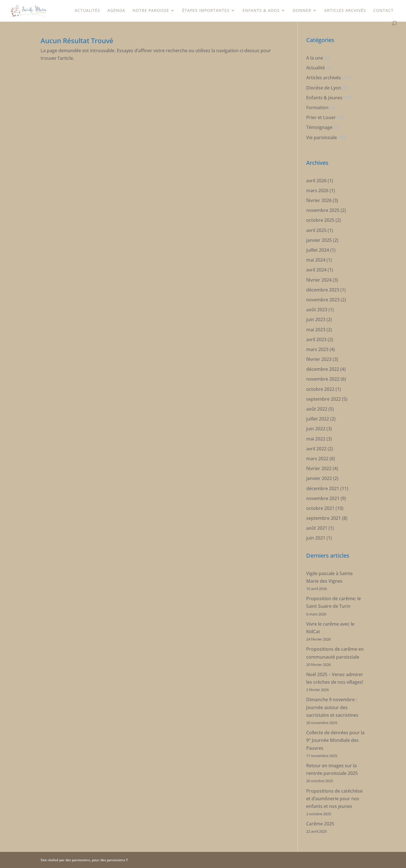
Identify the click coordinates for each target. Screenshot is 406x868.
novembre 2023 (323, 300)
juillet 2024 (318, 250)
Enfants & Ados (261, 11)
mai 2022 (316, 439)
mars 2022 (317, 459)
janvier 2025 (319, 240)
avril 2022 (316, 449)
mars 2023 (317, 349)
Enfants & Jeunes (324, 98)
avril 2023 (316, 339)
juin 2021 (316, 538)
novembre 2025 (323, 210)
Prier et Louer (321, 117)
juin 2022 (316, 429)
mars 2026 (317, 190)
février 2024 (319, 280)
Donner (302, 11)
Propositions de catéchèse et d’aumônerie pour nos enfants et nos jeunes (334, 799)
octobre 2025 (320, 220)
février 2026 (319, 200)
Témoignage (319, 127)
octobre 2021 (320, 508)
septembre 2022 (324, 399)
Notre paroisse (151, 11)
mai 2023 (316, 330)
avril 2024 (316, 270)
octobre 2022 (320, 389)
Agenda (116, 11)
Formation (317, 108)
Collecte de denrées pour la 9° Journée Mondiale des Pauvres (335, 740)
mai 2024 (316, 260)
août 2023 (317, 310)
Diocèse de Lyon (324, 88)
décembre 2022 (323, 369)
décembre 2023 (323, 290)
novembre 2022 (323, 379)
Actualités (87, 11)
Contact (383, 11)
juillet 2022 (318, 419)
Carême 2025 (320, 824)
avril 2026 (316, 181)
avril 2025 (316, 230)
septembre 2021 (324, 518)
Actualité (315, 68)
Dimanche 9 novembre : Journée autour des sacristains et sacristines (332, 707)
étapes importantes (206, 11)
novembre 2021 (323, 498)
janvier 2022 (319, 478)
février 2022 (319, 468)
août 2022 (317, 409)
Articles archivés (345, 11)
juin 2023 (316, 319)
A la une (315, 58)
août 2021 (317, 528)
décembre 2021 (323, 488)
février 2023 (319, 359)
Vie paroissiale (322, 137)
